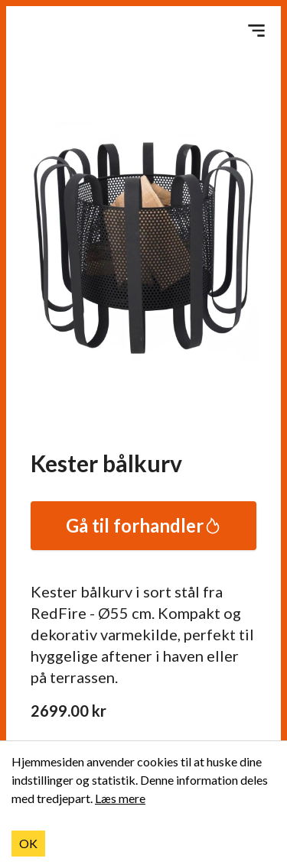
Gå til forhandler (144, 525)
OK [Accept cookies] (28, 843)
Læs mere (120, 798)
